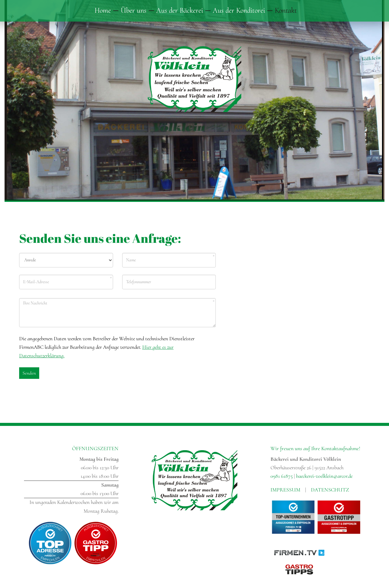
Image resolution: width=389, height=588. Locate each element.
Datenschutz (330, 490)
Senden (29, 373)
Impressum (285, 490)
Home (103, 10)
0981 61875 (282, 476)
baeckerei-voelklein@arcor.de (324, 476)
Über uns (134, 10)
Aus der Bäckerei (180, 10)
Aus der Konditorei (239, 10)
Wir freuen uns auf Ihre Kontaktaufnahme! (315, 448)
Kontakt (286, 10)
